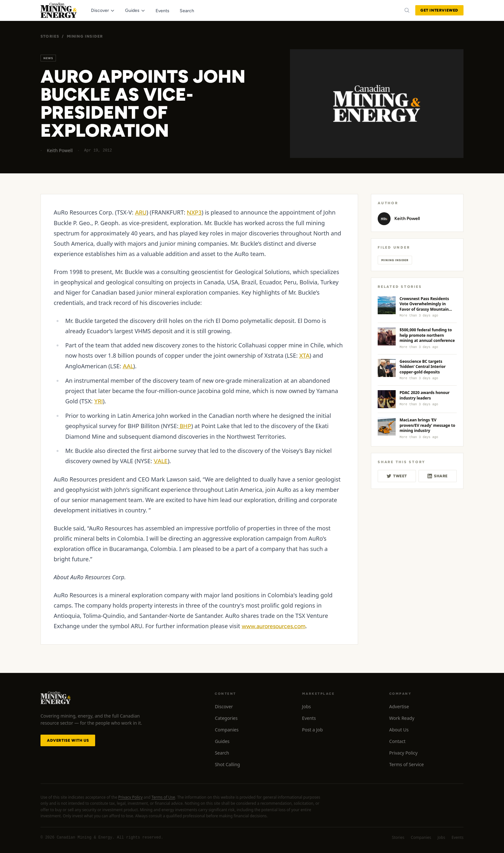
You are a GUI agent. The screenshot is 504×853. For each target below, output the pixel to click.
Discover (224, 706)
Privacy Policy (403, 753)
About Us (399, 730)
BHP (185, 426)
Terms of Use (163, 797)
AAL (128, 366)
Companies (227, 730)
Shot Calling (227, 764)
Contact (397, 741)
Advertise (399, 706)
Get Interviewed (439, 10)
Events (309, 718)
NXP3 (194, 213)
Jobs (307, 706)
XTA (304, 356)
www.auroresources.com (274, 626)
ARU (141, 213)
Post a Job (313, 730)
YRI (99, 401)
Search (222, 753)
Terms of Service (407, 764)
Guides (222, 741)
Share (438, 476)
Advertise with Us (68, 740)
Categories (226, 718)
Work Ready (402, 718)
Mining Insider (85, 36)
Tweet (397, 476)
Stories (50, 36)
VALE (161, 461)
